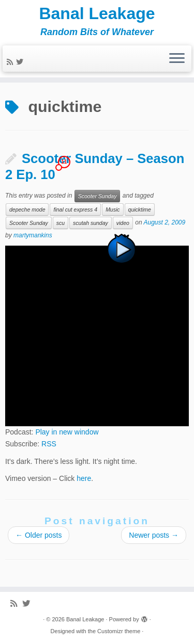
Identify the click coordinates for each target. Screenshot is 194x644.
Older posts (39, 535)
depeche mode (27, 210)
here (84, 478)
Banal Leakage (97, 13)
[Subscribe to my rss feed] (11, 62)
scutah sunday (91, 223)
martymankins (33, 235)
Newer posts (154, 535)
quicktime (140, 210)
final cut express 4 (75, 210)
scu (61, 223)
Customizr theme (119, 631)
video (123, 223)
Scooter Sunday (98, 196)
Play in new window (67, 432)
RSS (49, 444)
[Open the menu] (177, 59)
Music (113, 210)
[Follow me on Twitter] (21, 62)
